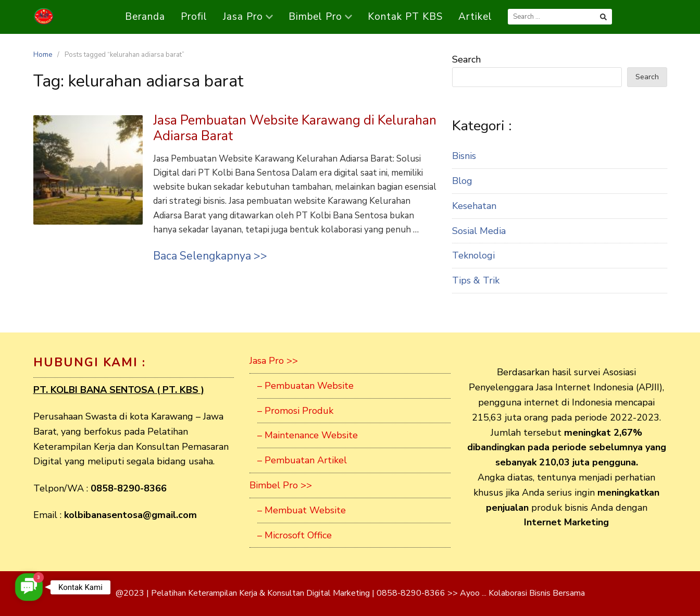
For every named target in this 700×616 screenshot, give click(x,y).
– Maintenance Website (308, 435)
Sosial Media (479, 231)
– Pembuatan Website (305, 386)
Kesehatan (474, 206)
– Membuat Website (302, 510)
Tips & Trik (476, 280)
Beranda (145, 17)
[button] (29, 587)
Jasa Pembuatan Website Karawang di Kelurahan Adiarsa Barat (295, 128)
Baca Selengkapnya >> (210, 256)
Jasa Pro (248, 17)
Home (43, 55)
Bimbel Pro (320, 17)
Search (466, 59)
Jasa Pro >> (274, 361)
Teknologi (473, 255)
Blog (462, 181)
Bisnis (464, 156)
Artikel (475, 17)
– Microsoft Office (295, 535)
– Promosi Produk (295, 411)
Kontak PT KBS (405, 17)
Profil (194, 17)
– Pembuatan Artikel (302, 460)
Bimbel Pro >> (281, 485)
